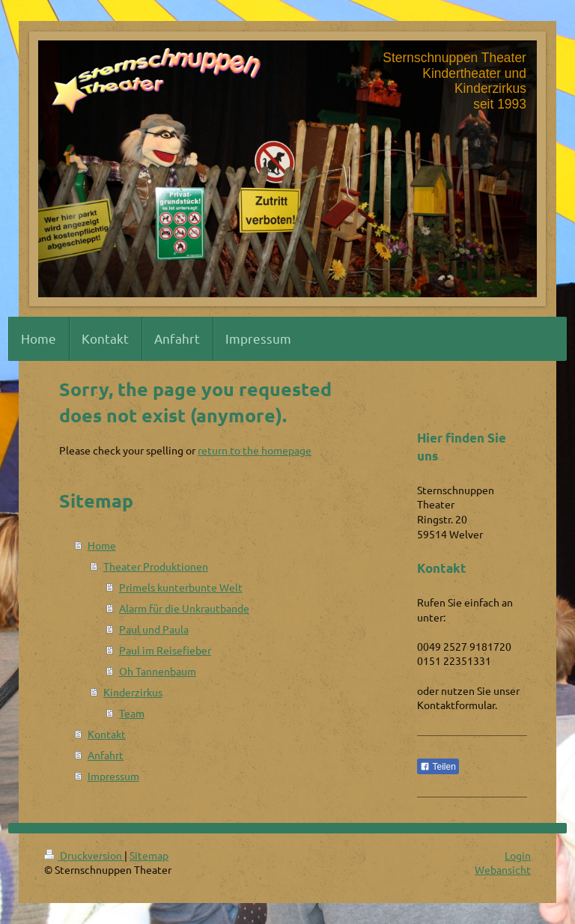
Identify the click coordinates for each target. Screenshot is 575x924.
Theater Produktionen (156, 566)
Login (518, 855)
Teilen (438, 767)
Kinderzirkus (133, 692)
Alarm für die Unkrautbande (184, 608)
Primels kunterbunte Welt (181, 587)
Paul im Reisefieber (165, 650)
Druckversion (84, 855)
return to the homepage (255, 450)
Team (132, 713)
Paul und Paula (154, 629)
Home (102, 545)
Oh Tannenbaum (158, 671)
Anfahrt (106, 755)
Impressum (113, 776)
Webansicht (503, 869)
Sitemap (149, 855)
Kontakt (107, 734)
